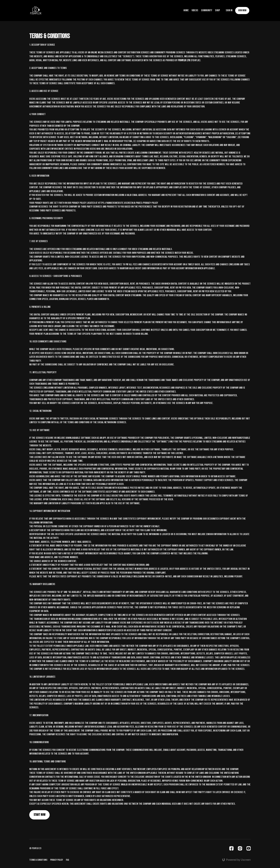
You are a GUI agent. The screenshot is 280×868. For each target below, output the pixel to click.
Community (207, 10)
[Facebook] (231, 848)
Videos (195, 10)
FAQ (67, 860)
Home (186, 10)
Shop (217, 10)
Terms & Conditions (38, 860)
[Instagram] (240, 848)
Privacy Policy (57, 860)
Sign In (229, 10)
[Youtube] (249, 848)
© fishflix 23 (35, 848)
